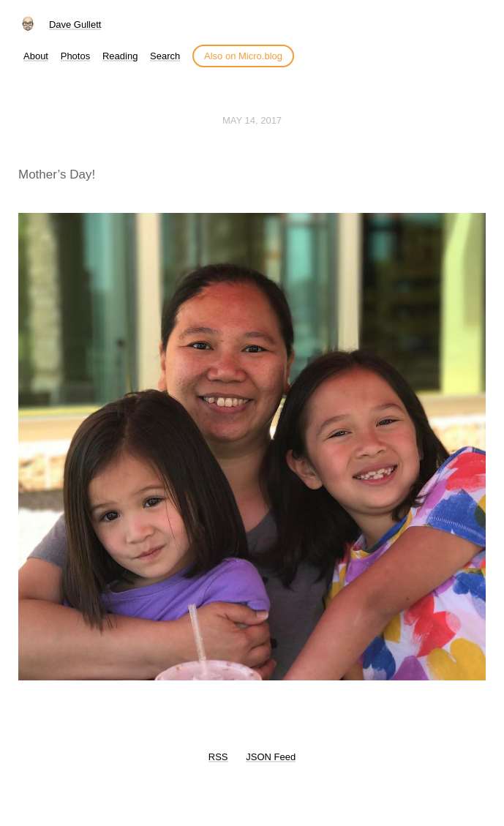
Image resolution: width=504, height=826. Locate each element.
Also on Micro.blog (243, 56)
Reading (120, 56)
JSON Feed (271, 757)
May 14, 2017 (252, 120)
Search (165, 56)
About (36, 56)
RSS (218, 757)
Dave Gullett (75, 25)
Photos (75, 56)
